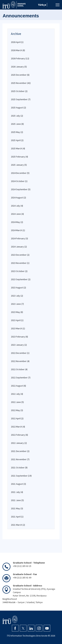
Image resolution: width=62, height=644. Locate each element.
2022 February (19, 435)
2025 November (21, 83)
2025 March (18, 148)
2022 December (20, 353)
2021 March (18, 525)
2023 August (18, 288)
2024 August (18, 198)
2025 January (19, 165)
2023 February (19, 337)
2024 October (19, 181)
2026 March (18, 50)
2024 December (20, 173)
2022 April (17, 418)
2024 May (17, 222)
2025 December (20, 75)
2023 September (21, 279)
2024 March (18, 230)
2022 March (18, 427)
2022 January (19, 443)
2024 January (19, 247)
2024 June (17, 214)
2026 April (17, 42)
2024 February (19, 238)
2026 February (20, 58)
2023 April (17, 320)
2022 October (19, 369)
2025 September (21, 99)
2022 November (20, 361)
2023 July (17, 296)
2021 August (18, 484)
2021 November (20, 459)
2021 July (17, 492)
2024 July (17, 206)
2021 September (21, 476)
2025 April (17, 140)
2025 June (17, 124)
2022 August (18, 386)
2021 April (17, 517)
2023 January (19, 345)
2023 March (18, 328)
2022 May (17, 410)
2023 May (17, 312)
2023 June (17, 304)
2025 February (19, 157)
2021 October (19, 468)
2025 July (17, 116)
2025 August (18, 108)
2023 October (19, 271)
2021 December (20, 451)
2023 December (20, 255)
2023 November (20, 263)
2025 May (17, 132)
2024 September (21, 189)
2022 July (17, 394)
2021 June (17, 500)
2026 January (19, 67)
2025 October (19, 91)
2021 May (17, 508)
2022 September (21, 378)
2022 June (17, 402)
